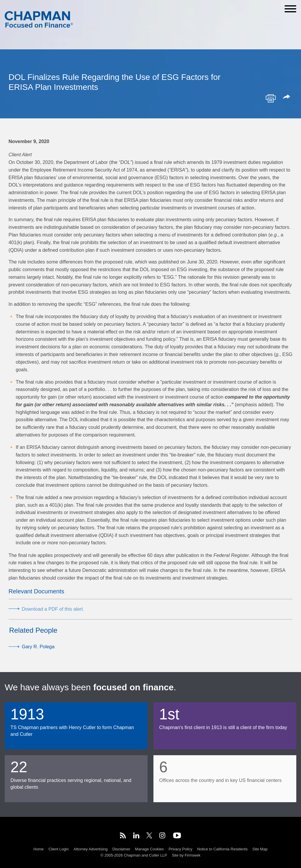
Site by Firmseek (186, 855)
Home (39, 849)
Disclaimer (121, 849)
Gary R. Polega (38, 647)
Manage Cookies (149, 849)
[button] (287, 97)
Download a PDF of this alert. (53, 609)
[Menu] (290, 9)
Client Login (59, 849)
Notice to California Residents (223, 849)
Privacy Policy (180, 849)
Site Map (260, 849)
